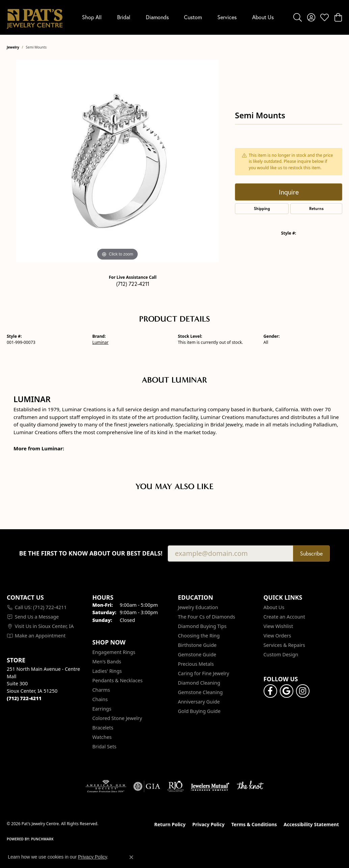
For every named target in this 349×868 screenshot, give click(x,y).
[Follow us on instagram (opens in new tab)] (303, 691)
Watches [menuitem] (102, 737)
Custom (193, 17)
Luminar (101, 342)
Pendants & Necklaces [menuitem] (118, 680)
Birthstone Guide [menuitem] (197, 645)
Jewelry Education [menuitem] (198, 607)
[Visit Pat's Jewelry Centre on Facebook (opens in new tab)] (270, 691)
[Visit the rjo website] (176, 786)
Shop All (92, 17)
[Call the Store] (24, 698)
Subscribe (311, 553)
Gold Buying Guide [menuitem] (199, 711)
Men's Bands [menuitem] (107, 662)
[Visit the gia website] (147, 786)
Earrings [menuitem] (102, 709)
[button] (298, 17)
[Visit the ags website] (106, 786)
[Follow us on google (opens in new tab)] (287, 691)
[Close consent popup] (131, 857)
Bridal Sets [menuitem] (105, 746)
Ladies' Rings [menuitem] (107, 671)
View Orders (277, 636)
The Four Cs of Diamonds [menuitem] (207, 617)
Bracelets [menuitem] (103, 728)
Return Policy (170, 824)
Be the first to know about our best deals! (91, 553)
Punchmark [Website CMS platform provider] (42, 839)
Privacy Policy (208, 824)
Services (227, 17)
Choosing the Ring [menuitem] (199, 636)
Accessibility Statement (311, 824)
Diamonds (157, 17)
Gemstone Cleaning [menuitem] (200, 692)
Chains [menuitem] (100, 699)
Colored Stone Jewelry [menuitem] (117, 718)
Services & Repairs (284, 645)
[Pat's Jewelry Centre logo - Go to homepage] (35, 17)
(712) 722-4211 (133, 284)
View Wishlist (278, 626)
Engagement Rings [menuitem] (114, 652)
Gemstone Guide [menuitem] (197, 654)
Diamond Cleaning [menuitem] (199, 683)
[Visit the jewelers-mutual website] (210, 786)
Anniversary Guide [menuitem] (199, 702)
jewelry (13, 47)
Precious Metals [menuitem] (196, 664)
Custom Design (281, 654)
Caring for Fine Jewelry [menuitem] (204, 673)
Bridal (124, 17)
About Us (263, 17)
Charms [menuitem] (101, 690)
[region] (117, 161)
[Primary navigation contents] (178, 17)
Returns (316, 208)
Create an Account (284, 617)
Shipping (262, 208)
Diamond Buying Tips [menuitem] (202, 626)
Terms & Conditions (254, 824)
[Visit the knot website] (250, 786)
